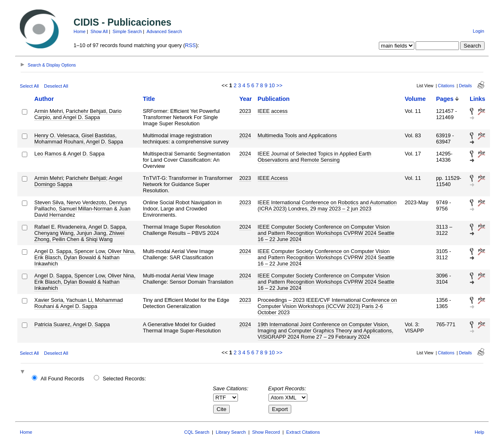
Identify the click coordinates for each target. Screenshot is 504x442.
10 (272, 85)
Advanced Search (164, 31)
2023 (245, 111)
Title (149, 99)
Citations (446, 86)
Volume (415, 99)
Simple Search (127, 31)
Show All (99, 31)
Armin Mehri (49, 178)
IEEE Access (273, 178)
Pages (445, 99)
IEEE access (273, 111)
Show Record (266, 432)
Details (465, 86)
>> (279, 85)
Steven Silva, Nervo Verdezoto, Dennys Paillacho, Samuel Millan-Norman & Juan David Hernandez (82, 209)
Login (479, 31)
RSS (190, 45)
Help (479, 432)
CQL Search (197, 432)
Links (478, 99)
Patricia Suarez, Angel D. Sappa (72, 324)
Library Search (231, 432)
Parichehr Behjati (86, 178)
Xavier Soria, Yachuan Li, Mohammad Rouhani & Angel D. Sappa (78, 303)
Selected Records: (125, 379)
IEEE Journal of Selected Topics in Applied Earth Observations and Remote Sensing (315, 157)
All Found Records (62, 379)
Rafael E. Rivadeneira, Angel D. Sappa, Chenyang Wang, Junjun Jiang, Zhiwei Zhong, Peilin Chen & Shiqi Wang (81, 233)
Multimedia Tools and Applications (297, 135)
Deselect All (56, 86)
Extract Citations (303, 432)
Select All (29, 86)
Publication (274, 99)
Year (245, 99)
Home (80, 31)
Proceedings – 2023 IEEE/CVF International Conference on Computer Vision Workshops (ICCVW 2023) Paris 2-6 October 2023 (327, 306)
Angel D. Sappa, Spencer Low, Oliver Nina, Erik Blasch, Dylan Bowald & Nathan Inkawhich (85, 257)
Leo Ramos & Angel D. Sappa (69, 154)
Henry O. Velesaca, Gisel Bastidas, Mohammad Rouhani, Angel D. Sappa (79, 139)
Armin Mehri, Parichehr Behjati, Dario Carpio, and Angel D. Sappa (78, 114)
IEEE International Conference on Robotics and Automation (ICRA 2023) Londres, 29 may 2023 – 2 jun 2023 (327, 205)
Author (44, 99)
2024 (245, 135)
